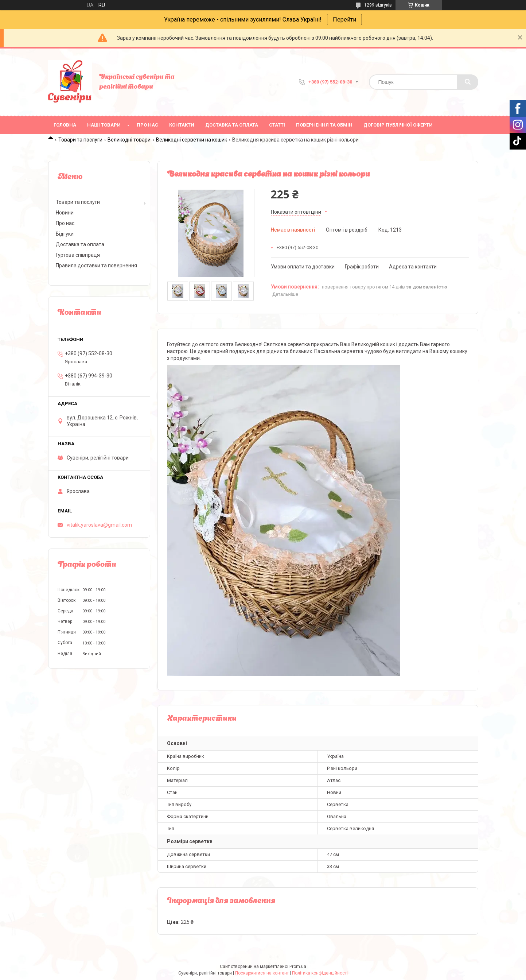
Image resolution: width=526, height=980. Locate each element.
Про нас (147, 125)
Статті (277, 125)
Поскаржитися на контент (262, 973)
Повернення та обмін (324, 125)
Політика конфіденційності (320, 973)
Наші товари (104, 125)
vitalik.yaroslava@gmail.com (99, 525)
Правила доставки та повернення (96, 266)
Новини (65, 213)
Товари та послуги (80, 140)
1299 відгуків (378, 5)
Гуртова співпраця (78, 255)
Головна (65, 125)
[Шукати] (468, 82)
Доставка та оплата (232, 125)
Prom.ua (298, 967)
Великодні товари (129, 140)
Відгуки (65, 234)
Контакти (182, 125)
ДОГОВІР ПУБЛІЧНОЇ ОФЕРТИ (398, 125)
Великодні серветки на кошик (192, 140)
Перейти (344, 20)
